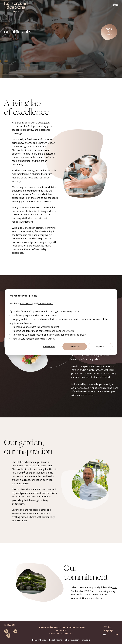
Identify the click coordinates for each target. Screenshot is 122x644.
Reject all (100, 346)
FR (117, 635)
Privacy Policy (39, 640)
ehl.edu (86, 640)
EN (104, 635)
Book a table (109, 32)
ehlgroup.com (72, 640)
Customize (49, 346)
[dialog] (61, 322)
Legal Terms (56, 640)
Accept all (75, 346)
